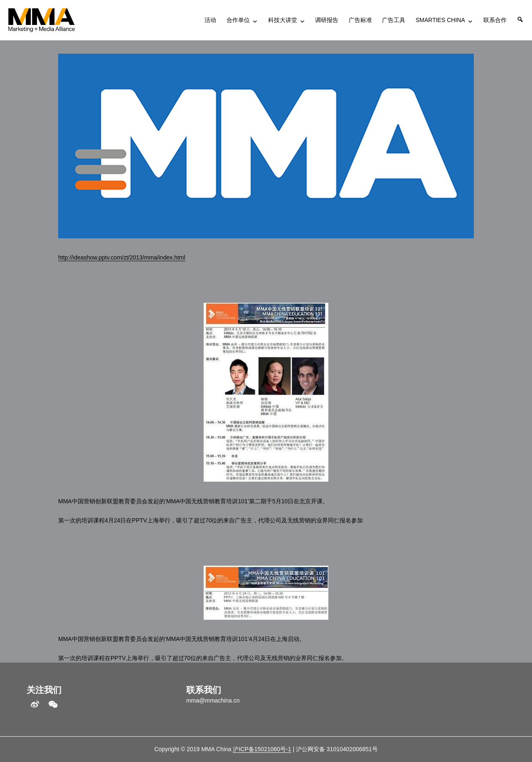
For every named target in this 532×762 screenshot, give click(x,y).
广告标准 (360, 20)
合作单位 (238, 20)
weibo (35, 705)
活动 (210, 20)
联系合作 (495, 20)
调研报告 (327, 20)
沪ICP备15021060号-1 (262, 749)
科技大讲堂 (283, 20)
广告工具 (394, 20)
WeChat (53, 705)
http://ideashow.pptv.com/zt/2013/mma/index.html (122, 257)
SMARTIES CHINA (440, 20)
